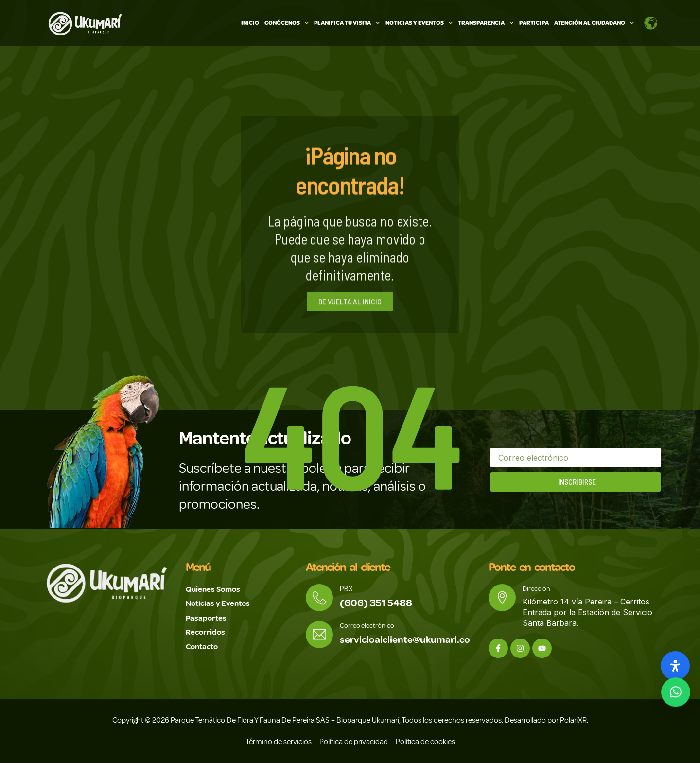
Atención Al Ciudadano (594, 23)
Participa (534, 23)
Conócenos (287, 23)
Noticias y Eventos (419, 23)
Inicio (250, 23)
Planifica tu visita (347, 23)
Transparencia (486, 23)
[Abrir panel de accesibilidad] (675, 666)
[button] (676, 691)
